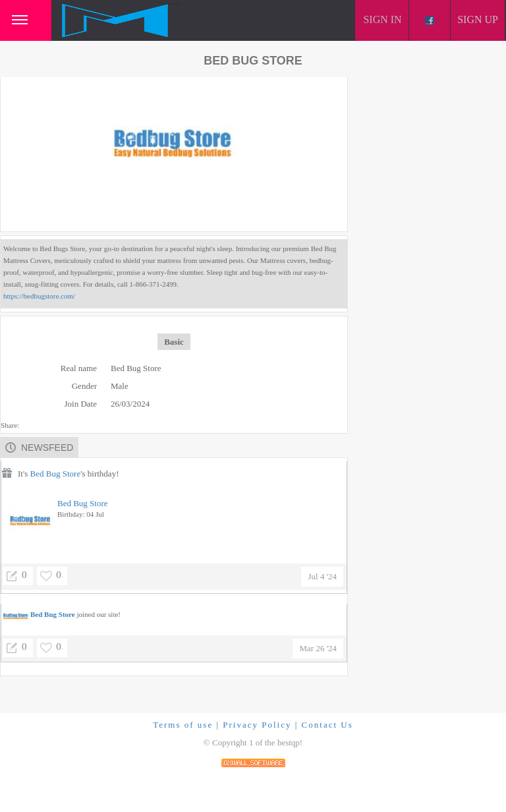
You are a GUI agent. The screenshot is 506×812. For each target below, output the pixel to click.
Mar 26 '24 (318, 648)
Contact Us (327, 725)
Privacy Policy (257, 725)
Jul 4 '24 (322, 576)
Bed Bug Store (56, 474)
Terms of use (183, 725)
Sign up (478, 19)
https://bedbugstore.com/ (39, 296)
